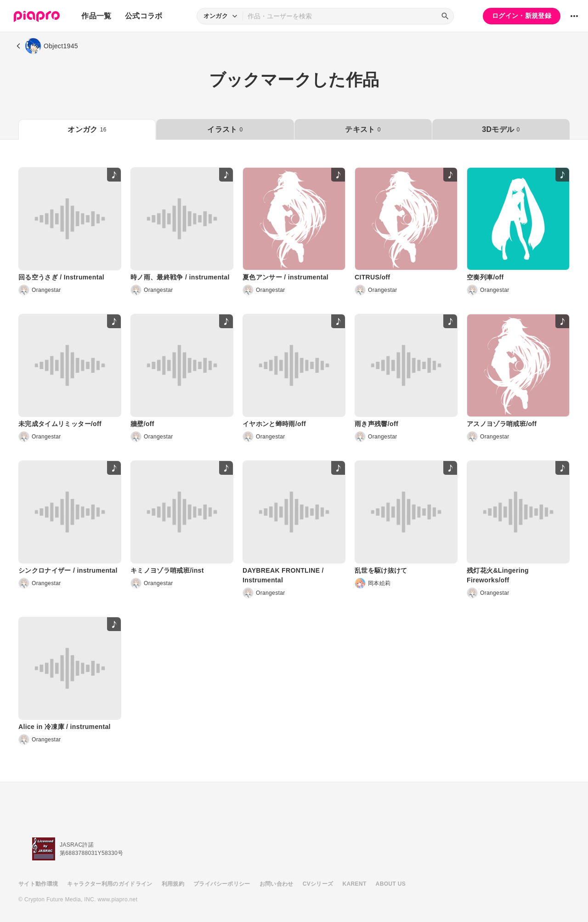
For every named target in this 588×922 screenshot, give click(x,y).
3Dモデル (501, 129)
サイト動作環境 (38, 884)
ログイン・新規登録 (522, 16)
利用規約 (173, 884)
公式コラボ (144, 16)
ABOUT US (391, 884)
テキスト (363, 129)
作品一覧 (96, 16)
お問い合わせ (277, 884)
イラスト (225, 129)
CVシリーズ (318, 884)
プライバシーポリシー (222, 884)
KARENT (355, 884)
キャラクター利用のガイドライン (110, 884)
